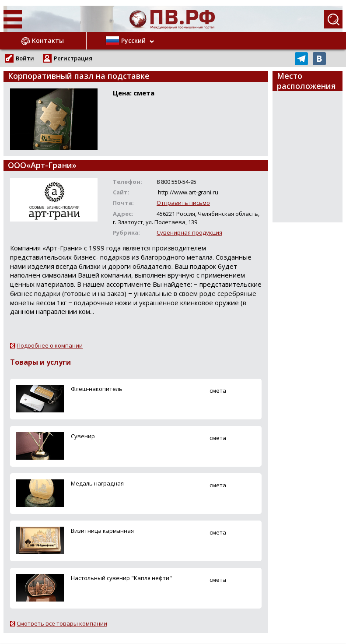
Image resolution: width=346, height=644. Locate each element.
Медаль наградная (97, 483)
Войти (25, 58)
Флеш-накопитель (97, 389)
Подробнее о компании (50, 345)
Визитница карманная (102, 531)
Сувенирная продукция (189, 232)
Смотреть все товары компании (62, 623)
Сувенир (83, 436)
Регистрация (73, 58)
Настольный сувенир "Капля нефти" (121, 578)
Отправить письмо (183, 203)
